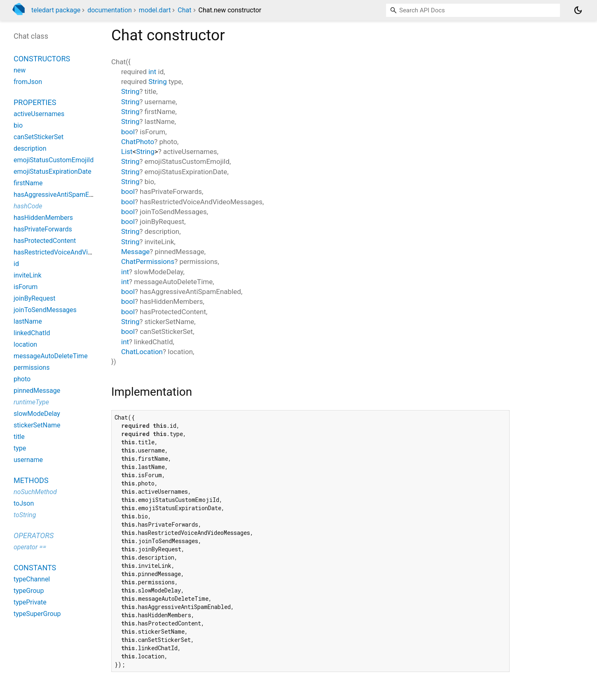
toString (25, 515)
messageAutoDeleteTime (51, 356)
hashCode (28, 206)
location (25, 344)
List (127, 152)
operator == (30, 547)
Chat (184, 10)
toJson (24, 503)
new (20, 70)
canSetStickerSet (39, 137)
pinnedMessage (37, 391)
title (19, 437)
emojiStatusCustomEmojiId (54, 160)
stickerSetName (37, 425)
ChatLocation (142, 352)
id (16, 264)
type (20, 448)
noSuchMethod (35, 492)
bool (128, 132)
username (28, 460)
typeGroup (29, 591)
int (152, 72)
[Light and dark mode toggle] (578, 10)
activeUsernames (39, 114)
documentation (110, 10)
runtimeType (31, 402)
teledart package (56, 10)
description (30, 148)
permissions (32, 367)
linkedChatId (32, 333)
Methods (31, 480)
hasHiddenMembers (43, 218)
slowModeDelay (37, 414)
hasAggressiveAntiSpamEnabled (61, 195)
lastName (28, 321)
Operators (34, 535)
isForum (26, 287)
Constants (35, 568)
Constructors (42, 59)
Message (135, 252)
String (157, 82)
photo (22, 379)
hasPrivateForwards (43, 229)
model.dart (155, 10)
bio (18, 125)
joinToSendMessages (45, 310)
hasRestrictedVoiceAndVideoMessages (71, 252)
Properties (35, 102)
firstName (28, 183)
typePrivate (30, 602)
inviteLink (28, 275)
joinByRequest (34, 298)
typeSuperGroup (37, 614)
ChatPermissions (148, 261)
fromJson (28, 82)
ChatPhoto (138, 142)
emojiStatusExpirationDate (53, 171)
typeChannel (32, 579)
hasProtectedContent (45, 241)
